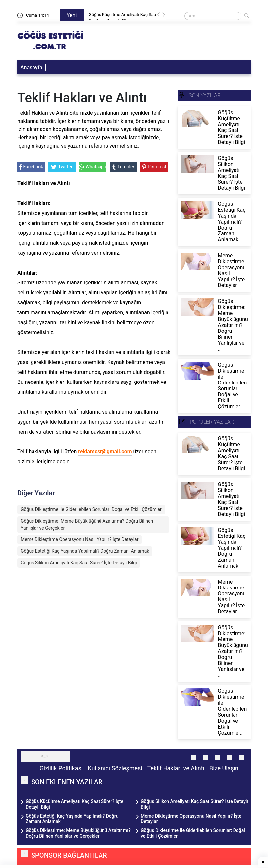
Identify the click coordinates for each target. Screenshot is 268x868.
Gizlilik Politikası (61, 768)
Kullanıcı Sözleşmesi (115, 768)
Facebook (31, 167)
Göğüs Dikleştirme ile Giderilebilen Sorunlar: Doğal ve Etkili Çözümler (91, 509)
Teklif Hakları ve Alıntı (176, 768)
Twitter (62, 167)
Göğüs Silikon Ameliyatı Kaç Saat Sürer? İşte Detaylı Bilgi (79, 563)
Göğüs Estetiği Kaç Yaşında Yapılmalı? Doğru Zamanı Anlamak (85, 551)
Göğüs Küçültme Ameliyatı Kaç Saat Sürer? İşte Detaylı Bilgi (125, 16)
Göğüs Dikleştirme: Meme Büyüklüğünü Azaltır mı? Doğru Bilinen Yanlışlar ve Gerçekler (87, 524)
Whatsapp (93, 167)
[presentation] (159, 16)
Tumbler (123, 167)
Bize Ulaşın (224, 768)
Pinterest (154, 167)
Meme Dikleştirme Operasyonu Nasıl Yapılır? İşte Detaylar (79, 539)
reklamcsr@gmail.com (105, 452)
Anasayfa (31, 67)
